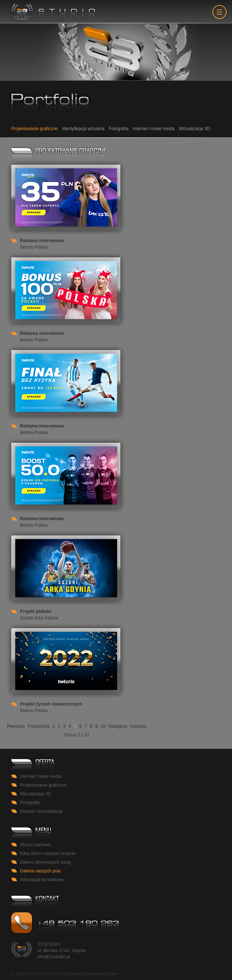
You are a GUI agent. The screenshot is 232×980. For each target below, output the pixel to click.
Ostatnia (138, 726)
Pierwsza (16, 726)
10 (103, 726)
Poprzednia (39, 726)
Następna (118, 726)
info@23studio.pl (54, 957)
